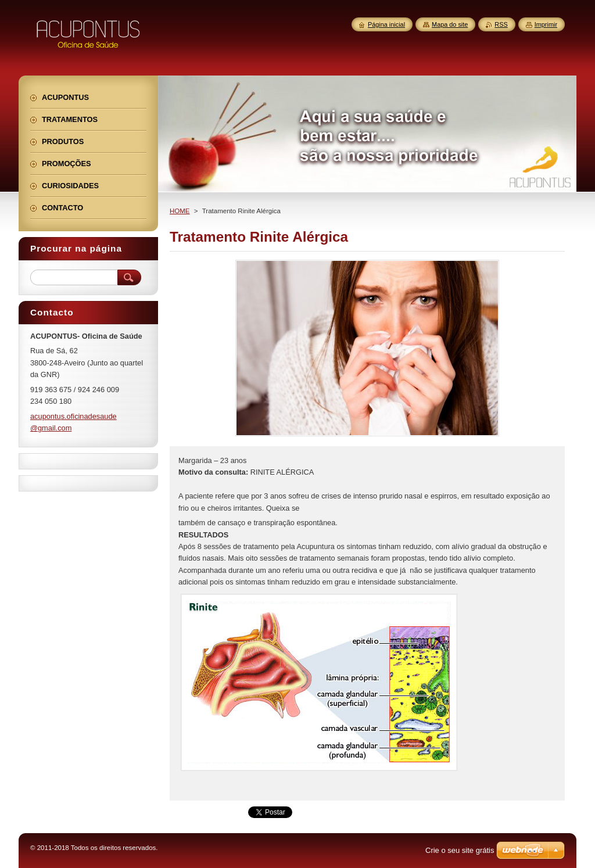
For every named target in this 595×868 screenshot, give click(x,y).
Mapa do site (450, 24)
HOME (180, 211)
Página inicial (386, 24)
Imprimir (546, 24)
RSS (501, 24)
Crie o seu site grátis (460, 850)
